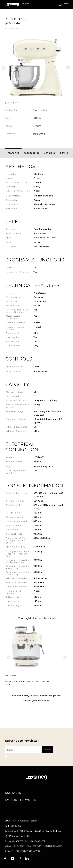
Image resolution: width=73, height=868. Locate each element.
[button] (36, 188)
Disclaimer (19, 846)
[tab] (13, 153)
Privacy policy (34, 846)
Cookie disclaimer (53, 846)
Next (68, 67)
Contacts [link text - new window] (13, 793)
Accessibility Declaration (29, 851)
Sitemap (9, 851)
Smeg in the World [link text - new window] (21, 800)
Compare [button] (13, 102)
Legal (8, 846)
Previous (4, 67)
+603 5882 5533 (17, 841)
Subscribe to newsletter (22, 741)
